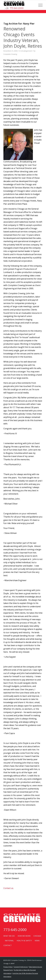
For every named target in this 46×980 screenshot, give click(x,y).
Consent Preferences (21, 967)
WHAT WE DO (9, 936)
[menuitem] (39, 5)
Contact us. (9, 888)
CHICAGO (37, 936)
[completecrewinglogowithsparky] (19, 5)
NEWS (37, 941)
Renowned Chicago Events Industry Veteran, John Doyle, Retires (23, 37)
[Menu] (39, 5)
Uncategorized (26, 51)
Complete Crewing (10, 54)
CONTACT (8, 945)
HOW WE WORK (24, 936)
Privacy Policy (8, 967)
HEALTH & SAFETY (24, 941)
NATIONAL (9, 941)
